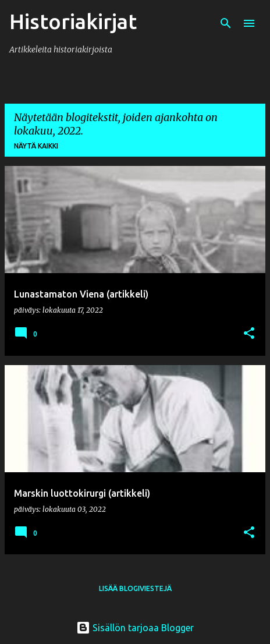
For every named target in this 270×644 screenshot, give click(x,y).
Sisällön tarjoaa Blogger (135, 628)
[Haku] (226, 23)
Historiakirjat (73, 21)
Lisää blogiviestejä (135, 588)
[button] (249, 334)
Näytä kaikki (36, 146)
